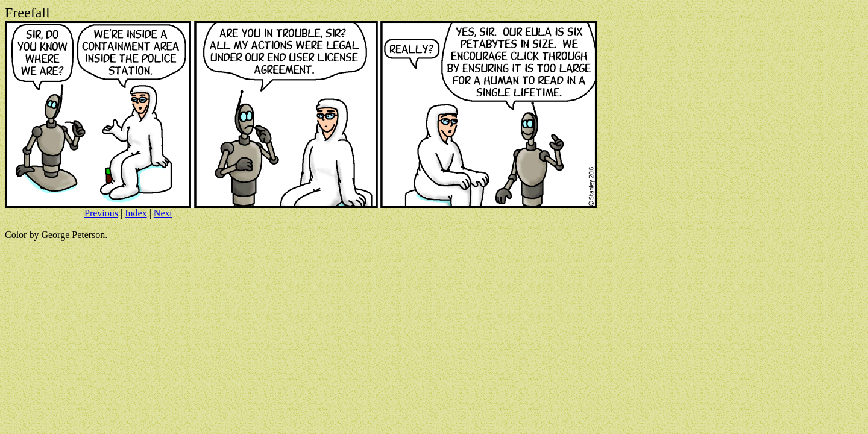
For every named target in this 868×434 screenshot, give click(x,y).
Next (163, 213)
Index (136, 213)
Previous (101, 213)
